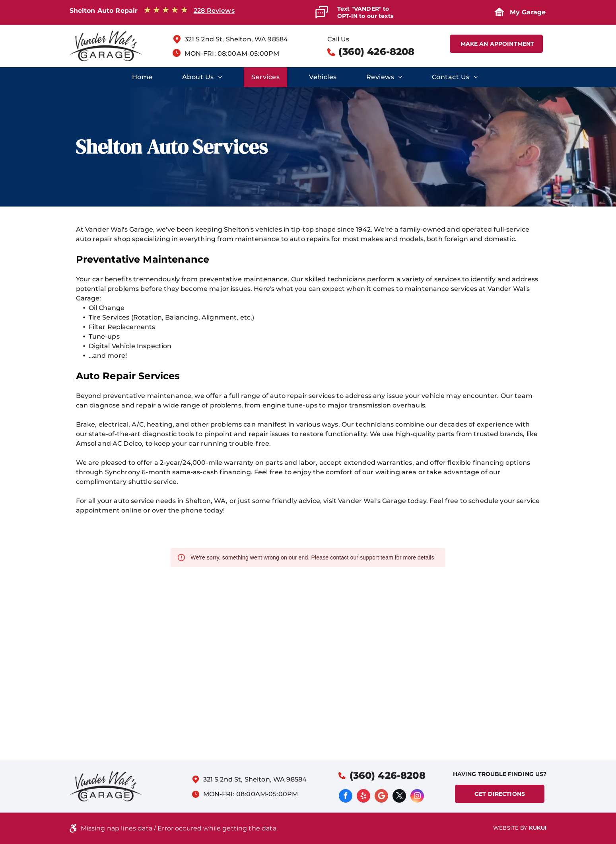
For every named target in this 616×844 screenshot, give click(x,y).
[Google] (381, 797)
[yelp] (363, 797)
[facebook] (346, 797)
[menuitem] (142, 77)
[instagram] (417, 797)
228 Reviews (214, 11)
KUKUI (538, 828)
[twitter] (399, 797)
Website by (510, 828)
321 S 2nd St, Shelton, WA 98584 (236, 39)
